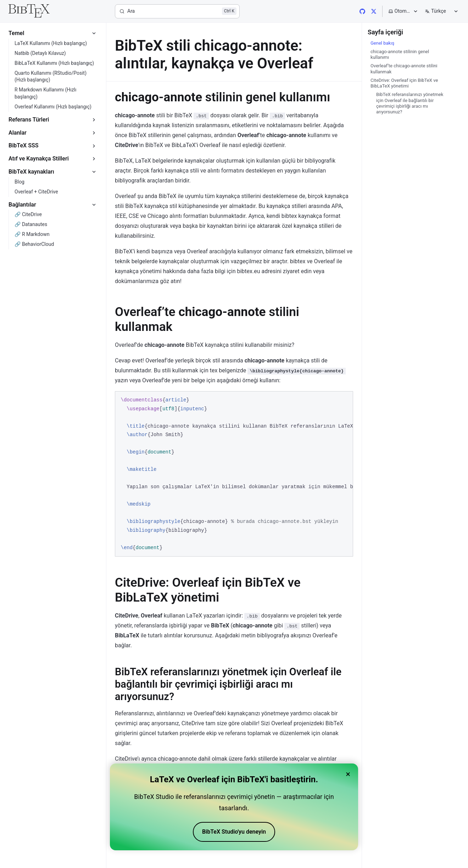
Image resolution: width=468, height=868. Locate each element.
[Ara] (177, 11)
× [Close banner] (348, 774)
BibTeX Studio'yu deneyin (234, 832)
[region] (234, 474)
